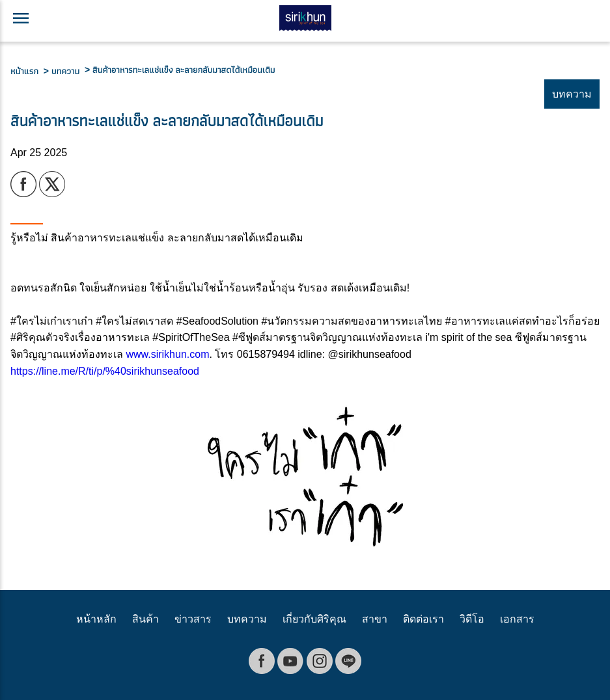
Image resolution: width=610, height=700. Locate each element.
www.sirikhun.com (167, 354)
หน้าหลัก (96, 619)
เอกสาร (517, 619)
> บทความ (64, 71)
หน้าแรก (27, 71)
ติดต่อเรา (423, 619)
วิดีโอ (472, 619)
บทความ (247, 619)
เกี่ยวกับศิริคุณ (314, 619)
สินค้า (146, 619)
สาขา (375, 619)
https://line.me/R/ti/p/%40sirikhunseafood (105, 371)
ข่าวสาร (193, 619)
